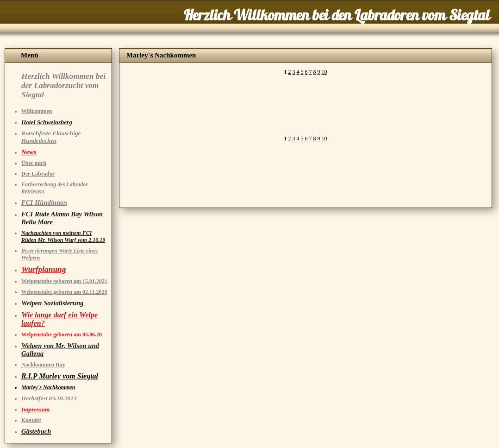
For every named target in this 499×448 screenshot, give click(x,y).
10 (324, 72)
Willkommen (37, 111)
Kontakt (31, 420)
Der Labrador (38, 174)
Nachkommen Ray (43, 365)
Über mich (34, 163)
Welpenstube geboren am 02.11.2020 (64, 292)
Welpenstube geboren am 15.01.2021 (64, 281)
